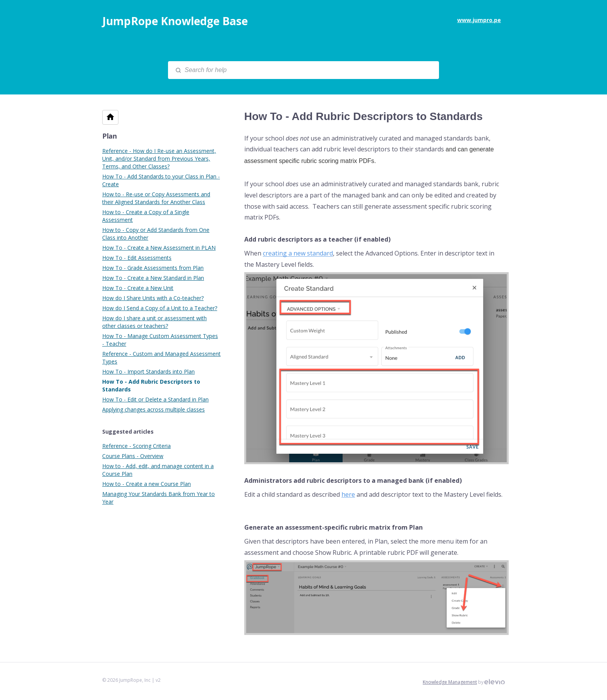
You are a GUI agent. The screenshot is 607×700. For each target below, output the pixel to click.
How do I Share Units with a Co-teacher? (153, 298)
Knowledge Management (450, 682)
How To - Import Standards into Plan (148, 371)
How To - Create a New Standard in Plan (153, 278)
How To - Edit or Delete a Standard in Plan (155, 399)
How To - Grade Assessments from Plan (153, 268)
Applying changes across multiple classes (153, 409)
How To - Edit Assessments (137, 258)
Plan (110, 136)
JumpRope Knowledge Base (175, 21)
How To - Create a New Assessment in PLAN (159, 248)
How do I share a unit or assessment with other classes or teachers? (154, 322)
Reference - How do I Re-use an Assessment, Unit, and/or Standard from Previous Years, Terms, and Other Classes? (159, 159)
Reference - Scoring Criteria (136, 446)
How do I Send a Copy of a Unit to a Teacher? (160, 308)
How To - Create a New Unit (138, 288)
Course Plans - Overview (133, 456)
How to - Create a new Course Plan (147, 484)
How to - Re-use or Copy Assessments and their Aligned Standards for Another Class (156, 198)
